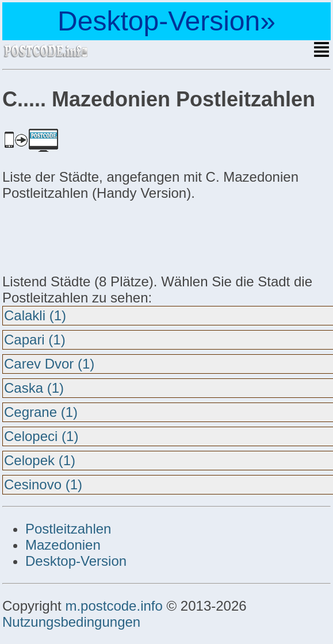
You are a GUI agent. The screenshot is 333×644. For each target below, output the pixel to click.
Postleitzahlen (68, 529)
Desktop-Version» (166, 21)
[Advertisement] (94, 236)
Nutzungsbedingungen (71, 622)
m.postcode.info (114, 606)
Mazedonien (63, 545)
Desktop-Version (76, 561)
